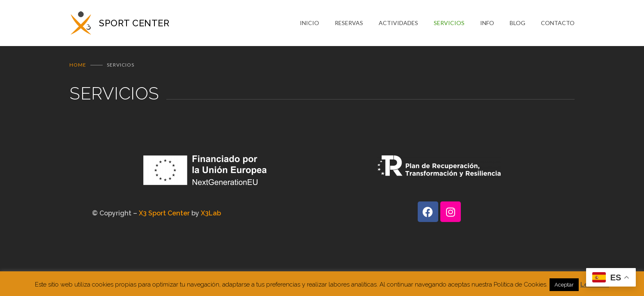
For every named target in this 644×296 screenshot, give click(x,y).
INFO (487, 23)
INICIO (309, 23)
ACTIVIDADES (398, 23)
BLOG (517, 23)
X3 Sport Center (164, 213)
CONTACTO (558, 23)
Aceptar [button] (564, 285)
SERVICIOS (449, 23)
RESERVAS (349, 23)
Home (78, 65)
